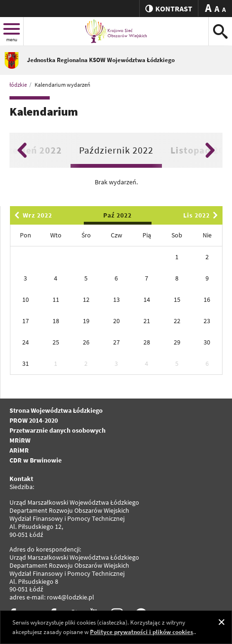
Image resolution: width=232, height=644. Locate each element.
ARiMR (19, 450)
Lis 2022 (202, 215)
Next (210, 150)
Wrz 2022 (32, 215)
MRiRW (20, 440)
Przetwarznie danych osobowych (58, 430)
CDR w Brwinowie (36, 460)
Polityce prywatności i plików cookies (142, 632)
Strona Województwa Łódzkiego (56, 410)
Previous (22, 150)
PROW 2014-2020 (34, 420)
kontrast (169, 9)
